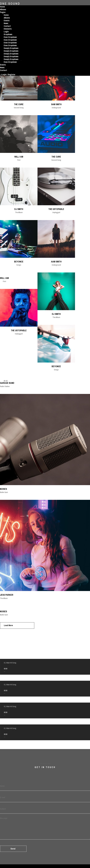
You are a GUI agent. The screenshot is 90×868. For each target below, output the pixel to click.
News (6, 23)
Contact (7, 26)
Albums (3, 9)
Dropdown (8, 34)
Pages (3, 12)
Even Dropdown (10, 37)
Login (6, 32)
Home (2, 7)
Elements (8, 29)
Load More (8, 625)
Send (13, 849)
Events (7, 20)
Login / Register (8, 74)
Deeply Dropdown (11, 48)
